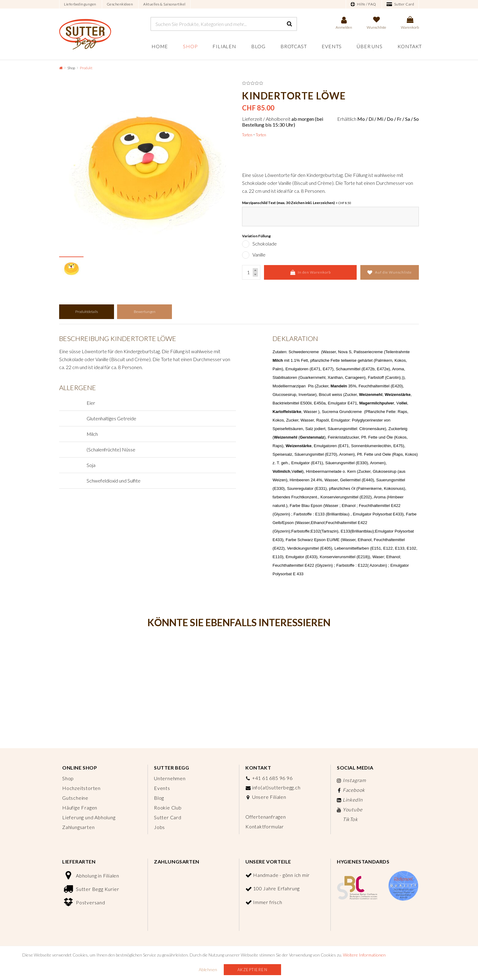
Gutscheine (75, 798)
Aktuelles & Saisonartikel (164, 4)
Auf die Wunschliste (390, 272)
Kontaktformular (265, 826)
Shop (190, 46)
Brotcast (294, 46)
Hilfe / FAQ (363, 4)
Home (160, 46)
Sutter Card (400, 4)
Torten (247, 135)
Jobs (159, 827)
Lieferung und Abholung (89, 817)
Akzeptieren (253, 970)
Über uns (369, 46)
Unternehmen (170, 778)
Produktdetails (87, 312)
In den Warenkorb (310, 272)
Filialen (224, 46)
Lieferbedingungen (80, 4)
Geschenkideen (120, 4)
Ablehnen (208, 969)
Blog (258, 46)
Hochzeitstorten (81, 788)
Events (332, 46)
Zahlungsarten (78, 827)
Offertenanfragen (266, 817)
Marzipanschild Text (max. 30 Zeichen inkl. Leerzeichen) (297, 203)
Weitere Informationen (364, 955)
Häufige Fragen (80, 808)
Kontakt (410, 46)
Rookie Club (168, 808)
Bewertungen (145, 312)
